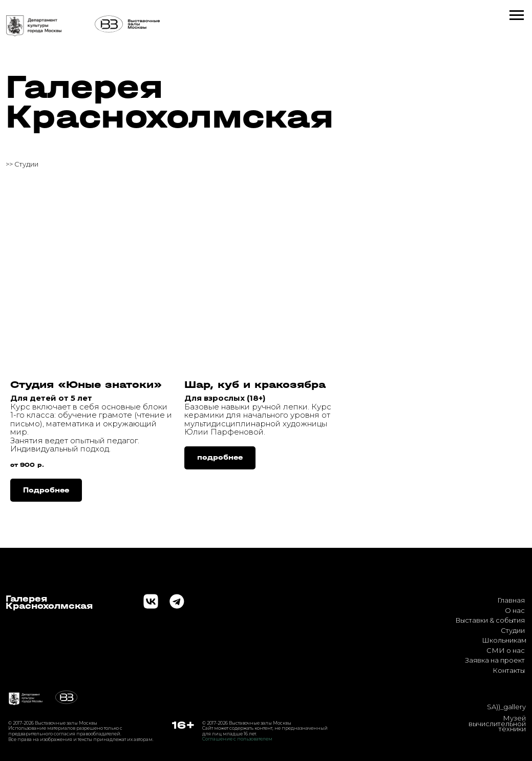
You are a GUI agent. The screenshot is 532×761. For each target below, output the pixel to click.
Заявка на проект (495, 660)
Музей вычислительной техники (497, 724)
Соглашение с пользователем (237, 739)
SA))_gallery (506, 707)
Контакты (509, 670)
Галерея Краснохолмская (169, 102)
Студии (513, 630)
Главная (511, 600)
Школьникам (504, 640)
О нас (515, 610)
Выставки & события (490, 620)
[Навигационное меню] (517, 15)
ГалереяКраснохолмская (49, 602)
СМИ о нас (506, 650)
